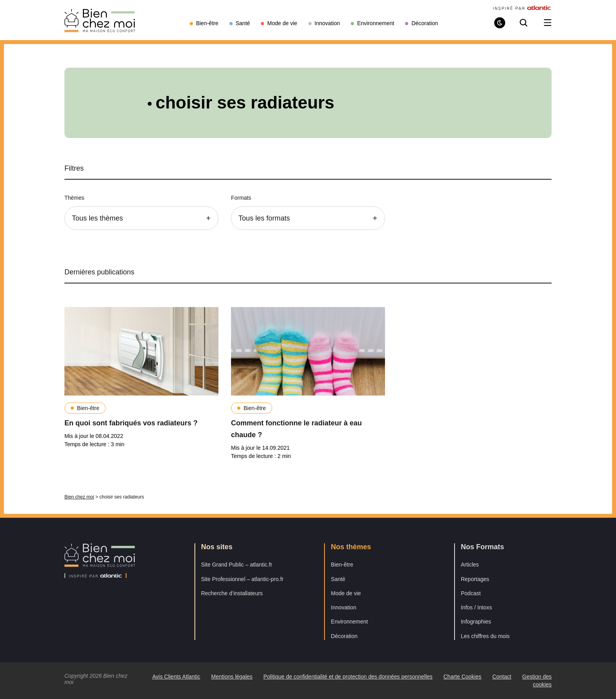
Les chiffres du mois (485, 636)
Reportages (475, 579)
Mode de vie (346, 593)
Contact (502, 677)
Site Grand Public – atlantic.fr (237, 565)
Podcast (471, 593)
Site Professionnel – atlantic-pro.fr (242, 579)
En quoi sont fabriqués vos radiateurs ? (131, 423)
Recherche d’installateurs (232, 593)
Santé (338, 579)
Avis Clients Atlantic (176, 677)
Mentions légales (232, 677)
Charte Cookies (463, 677)
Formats (241, 198)
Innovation (344, 607)
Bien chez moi (79, 497)
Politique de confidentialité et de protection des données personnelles (348, 677)
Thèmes (74, 198)
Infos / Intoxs (476, 607)
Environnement (349, 622)
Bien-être (88, 408)
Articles (470, 565)
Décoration (344, 636)
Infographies (476, 622)
